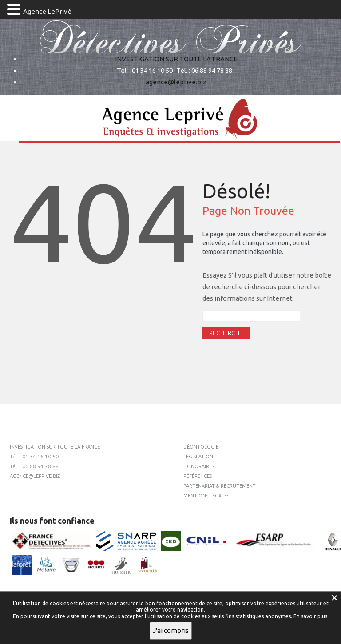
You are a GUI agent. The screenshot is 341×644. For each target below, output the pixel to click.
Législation (198, 457)
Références (198, 476)
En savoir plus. (311, 616)
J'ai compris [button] (171, 630)
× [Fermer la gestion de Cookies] (334, 598)
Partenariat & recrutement (220, 486)
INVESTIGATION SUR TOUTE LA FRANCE (176, 59)
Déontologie (201, 447)
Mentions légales (206, 496)
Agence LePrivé (47, 11)
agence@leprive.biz (176, 82)
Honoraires (199, 466)
